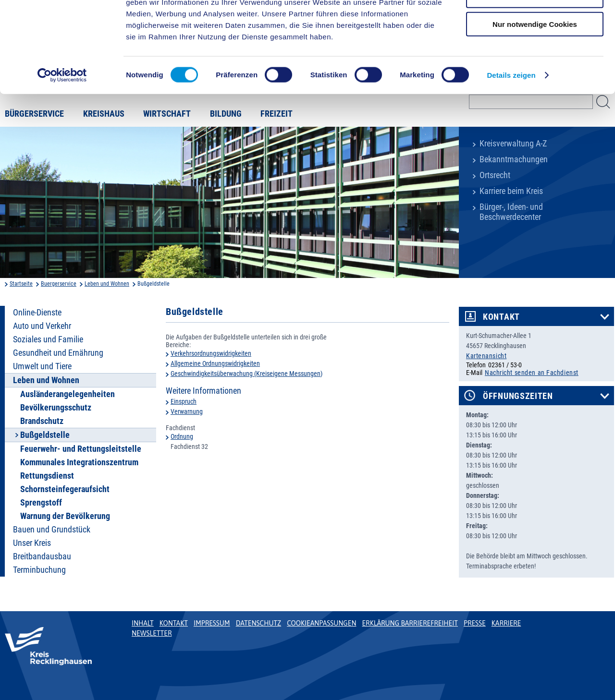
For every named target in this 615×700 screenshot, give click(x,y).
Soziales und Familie (48, 339)
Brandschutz (42, 421)
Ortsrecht (495, 175)
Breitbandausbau (42, 556)
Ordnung (182, 436)
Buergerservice (59, 284)
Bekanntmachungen (514, 159)
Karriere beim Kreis (511, 191)
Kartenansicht (486, 356)
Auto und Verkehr (42, 326)
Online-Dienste (37, 313)
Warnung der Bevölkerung (65, 516)
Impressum (212, 623)
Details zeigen (511, 131)
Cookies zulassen (535, 24)
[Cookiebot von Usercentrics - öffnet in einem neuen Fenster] (62, 132)
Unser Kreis (32, 543)
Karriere (506, 623)
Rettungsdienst (47, 476)
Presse (475, 623)
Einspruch (184, 401)
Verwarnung (187, 411)
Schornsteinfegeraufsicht (65, 489)
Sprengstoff (41, 503)
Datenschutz (259, 623)
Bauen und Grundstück (52, 530)
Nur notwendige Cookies (535, 80)
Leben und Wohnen (107, 284)
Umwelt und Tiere (42, 366)
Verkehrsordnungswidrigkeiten (211, 353)
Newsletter (152, 633)
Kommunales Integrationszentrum (79, 462)
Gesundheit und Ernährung (58, 353)
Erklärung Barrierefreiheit (410, 623)
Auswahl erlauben (535, 52)
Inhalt (143, 623)
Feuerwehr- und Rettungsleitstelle (81, 449)
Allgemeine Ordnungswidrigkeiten (215, 363)
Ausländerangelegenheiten (68, 394)
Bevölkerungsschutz (56, 408)
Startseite (21, 284)
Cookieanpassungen (321, 623)
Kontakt (501, 317)
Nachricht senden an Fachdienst (532, 373)
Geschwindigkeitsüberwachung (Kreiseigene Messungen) (246, 374)
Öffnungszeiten (518, 396)
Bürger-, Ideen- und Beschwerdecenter (511, 212)
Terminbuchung (39, 570)
